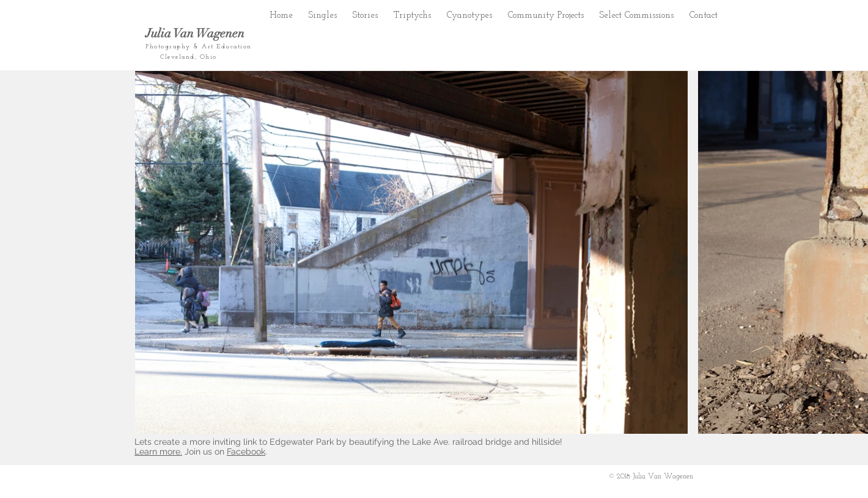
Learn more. (158, 452)
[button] (365, 13)
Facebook (246, 452)
